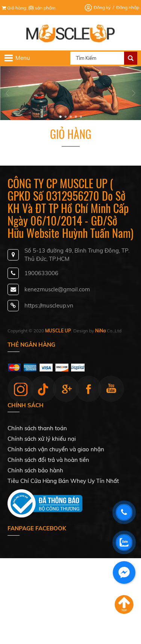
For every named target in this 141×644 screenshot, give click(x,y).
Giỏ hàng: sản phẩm (29, 8)
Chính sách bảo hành (35, 470)
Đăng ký (102, 7)
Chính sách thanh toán (37, 428)
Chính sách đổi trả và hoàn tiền (48, 460)
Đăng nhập (128, 7)
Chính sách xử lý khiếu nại (42, 439)
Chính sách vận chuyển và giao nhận (56, 449)
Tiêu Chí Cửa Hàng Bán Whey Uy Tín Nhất (63, 481)
